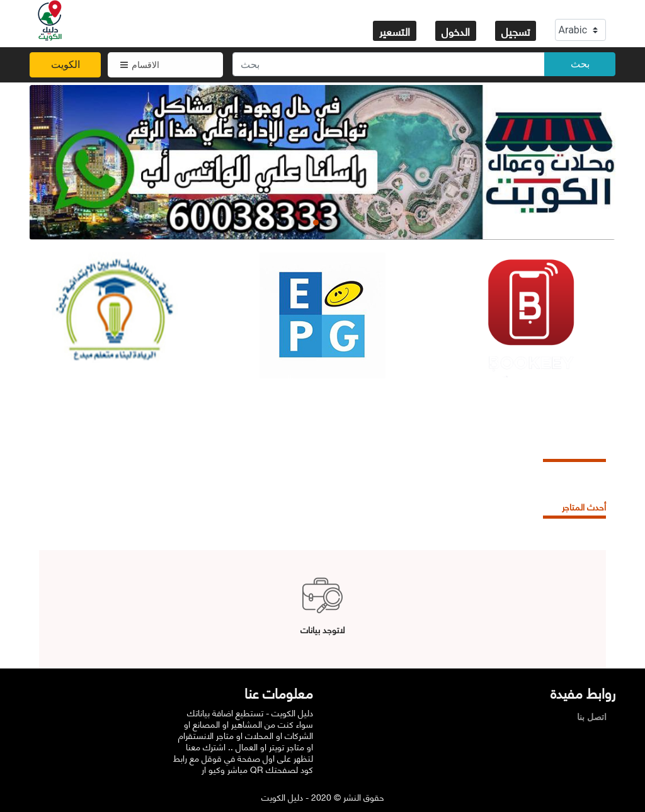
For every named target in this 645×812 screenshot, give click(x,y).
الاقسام (140, 65)
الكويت (66, 65)
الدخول (456, 31)
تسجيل (516, 31)
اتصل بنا (595, 717)
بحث (580, 64)
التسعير (395, 31)
